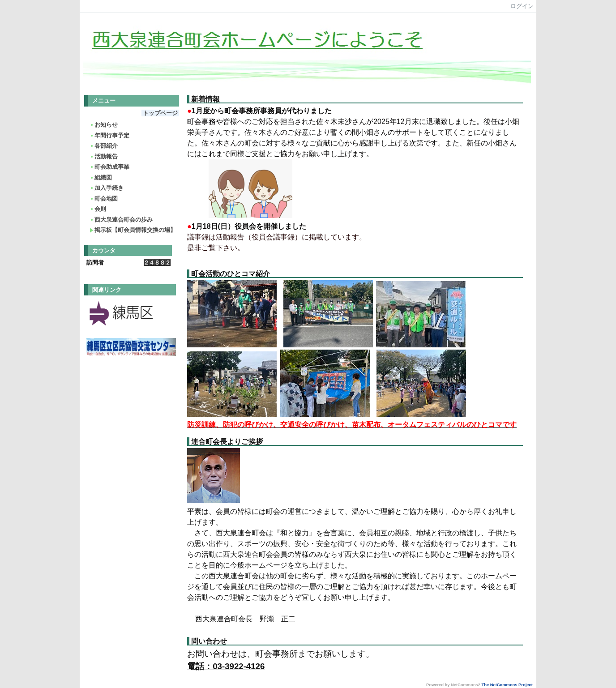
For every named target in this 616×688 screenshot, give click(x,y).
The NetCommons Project (507, 685)
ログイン (522, 6)
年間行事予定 (109, 135)
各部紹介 (104, 146)
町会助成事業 (109, 167)
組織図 (101, 177)
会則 (98, 209)
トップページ (160, 113)
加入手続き (107, 188)
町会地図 (104, 199)
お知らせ (104, 125)
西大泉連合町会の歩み (121, 220)
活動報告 (104, 156)
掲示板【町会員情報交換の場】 (133, 230)
